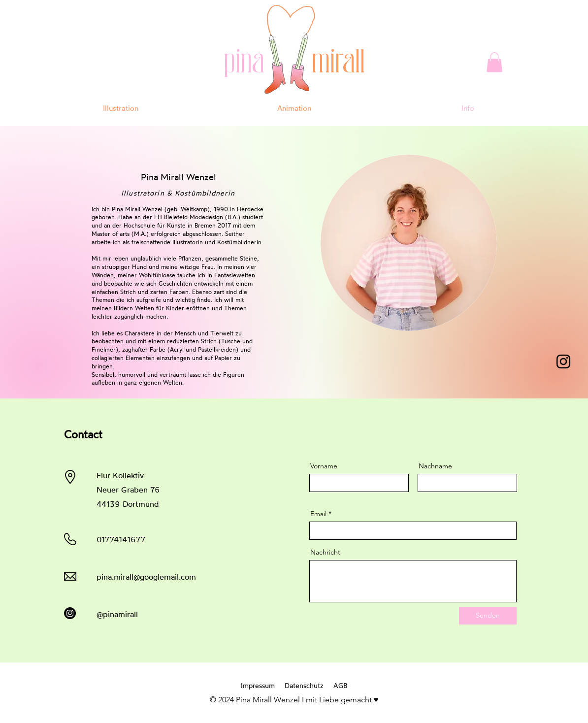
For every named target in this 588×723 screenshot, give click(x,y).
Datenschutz (304, 685)
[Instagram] (563, 361)
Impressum (258, 685)
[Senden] (488, 616)
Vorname (324, 466)
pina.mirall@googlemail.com (146, 577)
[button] (494, 62)
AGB (340, 685)
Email (318, 514)
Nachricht (325, 552)
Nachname (435, 466)
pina (264, 64)
